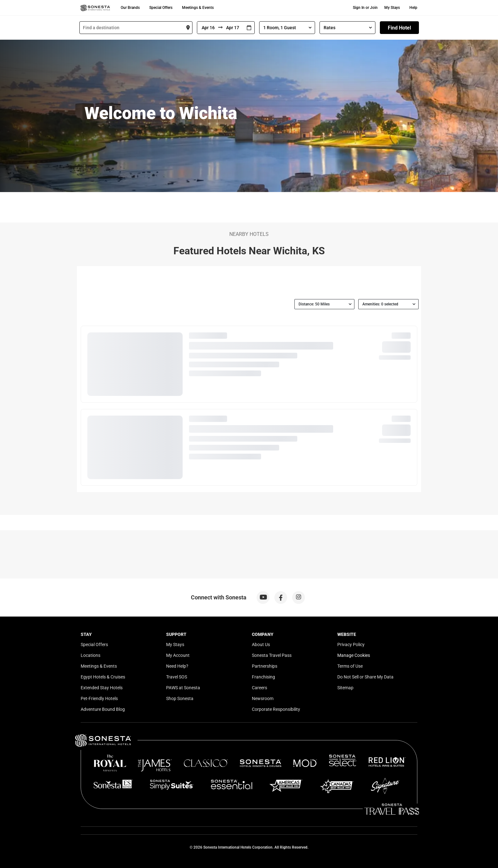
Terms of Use (350, 666)
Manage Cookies (354, 655)
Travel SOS (177, 677)
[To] (233, 28)
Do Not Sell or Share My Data (365, 677)
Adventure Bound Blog (103, 709)
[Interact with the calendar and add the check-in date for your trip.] (249, 28)
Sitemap (345, 688)
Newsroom (263, 698)
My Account (178, 655)
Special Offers (161, 8)
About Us (261, 644)
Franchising (263, 677)
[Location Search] (136, 28)
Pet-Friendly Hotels (99, 698)
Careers (259, 688)
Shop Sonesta (180, 698)
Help (413, 8)
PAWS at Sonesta (183, 688)
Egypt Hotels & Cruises (103, 677)
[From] (208, 28)
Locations (91, 655)
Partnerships (265, 666)
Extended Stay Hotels (102, 688)
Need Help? (177, 666)
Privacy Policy (351, 644)
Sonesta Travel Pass (272, 655)
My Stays (392, 8)
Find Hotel (399, 28)
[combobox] (136, 28)
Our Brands (130, 8)
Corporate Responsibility (276, 709)
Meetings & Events (198, 8)
